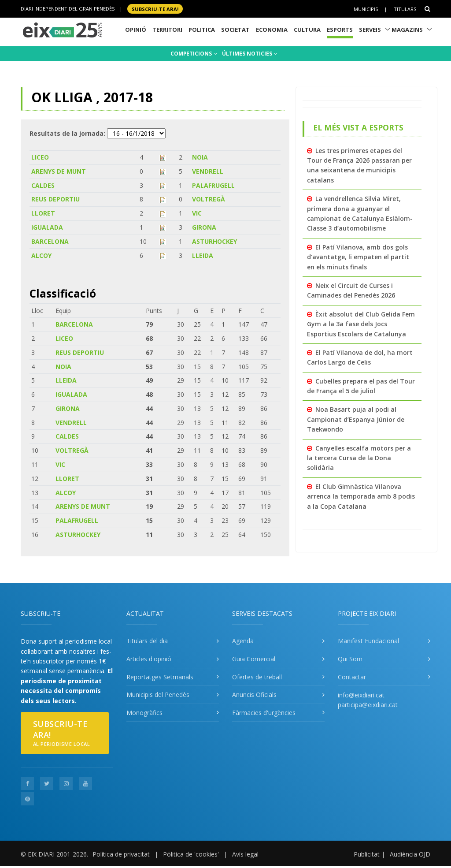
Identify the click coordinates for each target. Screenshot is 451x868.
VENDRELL (208, 171)
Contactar (352, 677)
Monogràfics (144, 713)
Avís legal (245, 854)
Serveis (370, 30)
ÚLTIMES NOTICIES (250, 54)
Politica (202, 30)
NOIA (200, 157)
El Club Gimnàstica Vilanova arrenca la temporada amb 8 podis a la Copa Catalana (361, 496)
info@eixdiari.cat (361, 695)
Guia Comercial (254, 659)
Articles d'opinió (149, 659)
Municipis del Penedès (158, 695)
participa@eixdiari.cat (368, 705)
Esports (340, 30)
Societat (235, 30)
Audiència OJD (410, 854)
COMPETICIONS (194, 54)
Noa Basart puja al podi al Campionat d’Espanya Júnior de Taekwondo (356, 419)
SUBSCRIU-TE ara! (155, 9)
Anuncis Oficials (254, 695)
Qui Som (350, 659)
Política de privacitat (121, 854)
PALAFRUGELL (213, 185)
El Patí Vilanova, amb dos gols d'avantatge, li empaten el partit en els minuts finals (358, 257)
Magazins (407, 30)
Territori (167, 30)
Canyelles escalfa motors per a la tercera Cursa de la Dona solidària (359, 458)
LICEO (40, 157)
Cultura (307, 30)
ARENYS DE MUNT (59, 171)
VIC (197, 213)
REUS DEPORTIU (55, 199)
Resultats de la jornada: (67, 133)
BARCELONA (50, 241)
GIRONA (204, 227)
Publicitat (367, 854)
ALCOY (41, 255)
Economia (272, 30)
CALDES (43, 185)
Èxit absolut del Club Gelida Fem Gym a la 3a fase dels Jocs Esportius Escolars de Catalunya (361, 324)
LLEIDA (203, 255)
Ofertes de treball (257, 677)
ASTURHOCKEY (214, 241)
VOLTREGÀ (209, 199)
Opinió (136, 30)
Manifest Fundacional (368, 641)
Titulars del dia (147, 641)
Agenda (243, 641)
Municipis (366, 9)
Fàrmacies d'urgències (264, 713)
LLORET (43, 213)
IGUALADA (47, 227)
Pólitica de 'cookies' (191, 854)
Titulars (405, 9)
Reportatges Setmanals (160, 677)
